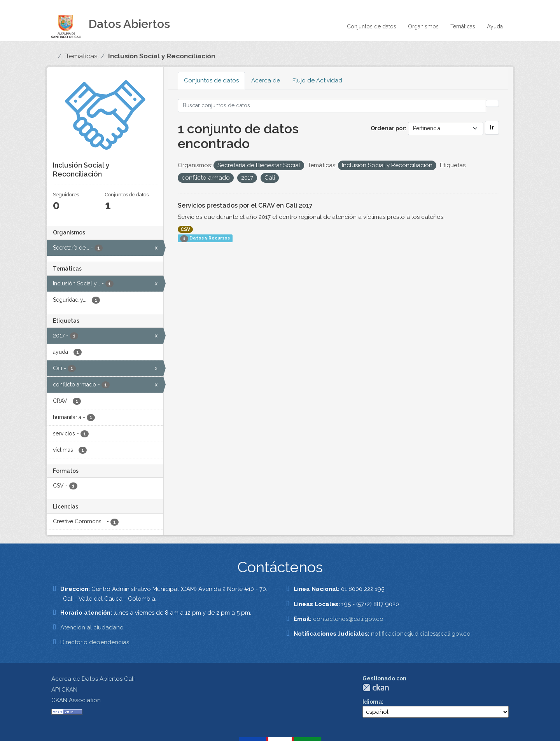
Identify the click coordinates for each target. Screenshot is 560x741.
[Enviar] (492, 103)
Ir (492, 128)
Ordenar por (388, 128)
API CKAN (64, 690)
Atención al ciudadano (92, 627)
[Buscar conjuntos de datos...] (332, 106)
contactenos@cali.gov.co (348, 619)
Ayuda (495, 26)
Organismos (423, 26)
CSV (185, 229)
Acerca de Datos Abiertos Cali (93, 679)
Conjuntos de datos (372, 26)
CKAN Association (76, 700)
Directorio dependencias (95, 642)
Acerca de (266, 80)
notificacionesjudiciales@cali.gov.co (421, 634)
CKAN (376, 688)
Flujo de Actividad (317, 80)
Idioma (372, 702)
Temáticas (463, 26)
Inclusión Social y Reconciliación (162, 56)
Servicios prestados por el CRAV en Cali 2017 (245, 205)
